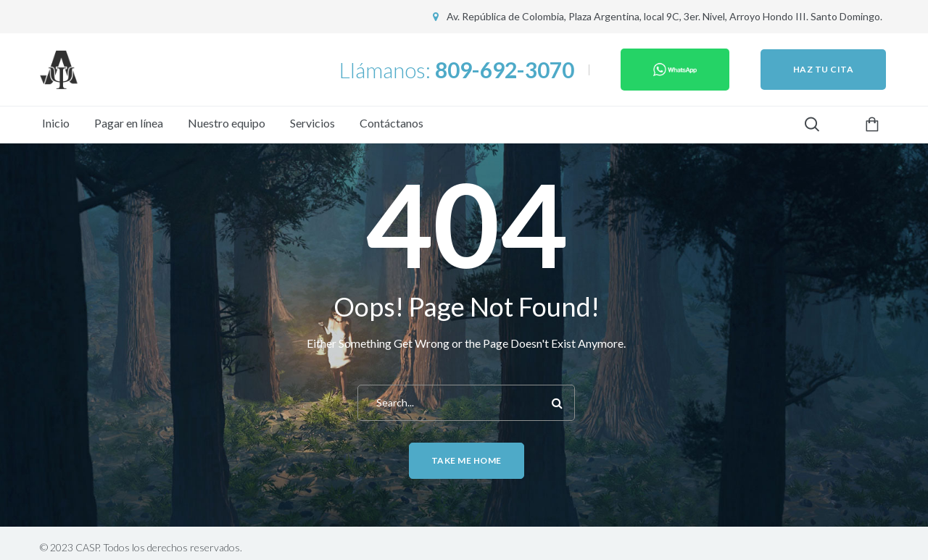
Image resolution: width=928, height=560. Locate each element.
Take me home (467, 460)
